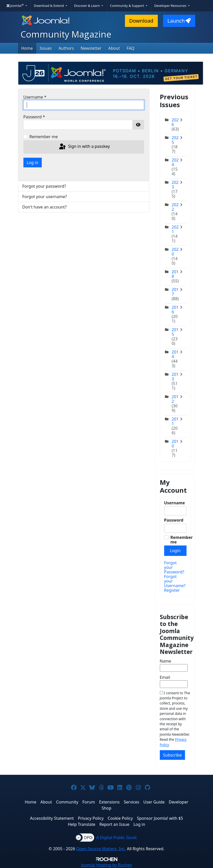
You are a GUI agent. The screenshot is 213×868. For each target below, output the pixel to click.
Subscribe (172, 755)
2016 (175, 310)
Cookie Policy (120, 818)
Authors (66, 48)
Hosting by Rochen (106, 865)
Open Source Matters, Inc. (101, 849)
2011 (175, 421)
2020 (175, 252)
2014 (175, 354)
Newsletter (91, 48)
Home (27, 48)
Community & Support (127, 6)
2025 (175, 140)
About (114, 48)
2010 (175, 444)
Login (175, 551)
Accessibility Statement (52, 818)
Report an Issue (115, 824)
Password (34, 117)
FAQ (131, 48)
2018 (175, 274)
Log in (33, 163)
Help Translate (82, 824)
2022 (175, 207)
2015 (175, 332)
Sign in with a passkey (84, 147)
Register (172, 590)
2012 (175, 399)
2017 (175, 292)
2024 (175, 162)
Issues (46, 48)
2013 (175, 377)
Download (141, 21)
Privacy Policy (91, 818)
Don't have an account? (45, 207)
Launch (179, 21)
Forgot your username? (45, 197)
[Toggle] (183, 124)
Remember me (44, 137)
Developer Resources (171, 6)
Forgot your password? (44, 186)
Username (35, 97)
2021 (175, 229)
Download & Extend (49, 6)
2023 (175, 185)
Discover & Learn (87, 6)
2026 (175, 122)
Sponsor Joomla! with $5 (160, 818)
